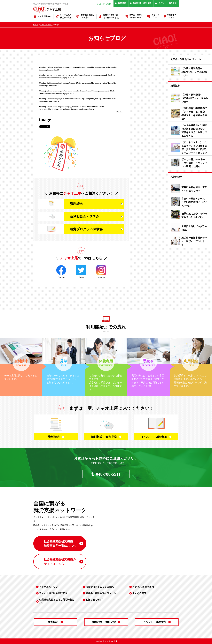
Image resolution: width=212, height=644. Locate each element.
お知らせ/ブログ (94, 600)
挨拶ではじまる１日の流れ (100, 587)
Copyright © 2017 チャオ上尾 (106, 641)
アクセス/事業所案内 (143, 587)
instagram (101, 272)
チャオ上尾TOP (44, 16)
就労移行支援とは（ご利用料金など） (112, 16)
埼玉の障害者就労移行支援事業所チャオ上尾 (51, 4)
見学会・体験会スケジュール (136, 16)
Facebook (61, 272)
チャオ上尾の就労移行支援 (66, 16)
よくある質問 (105, 4)
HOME (36, 25)
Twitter (81, 272)
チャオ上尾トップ (48, 587)
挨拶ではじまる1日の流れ (87, 16)
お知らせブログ (155, 16)
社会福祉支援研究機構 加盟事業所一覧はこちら (60, 544)
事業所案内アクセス (172, 16)
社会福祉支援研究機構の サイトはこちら (60, 562)
